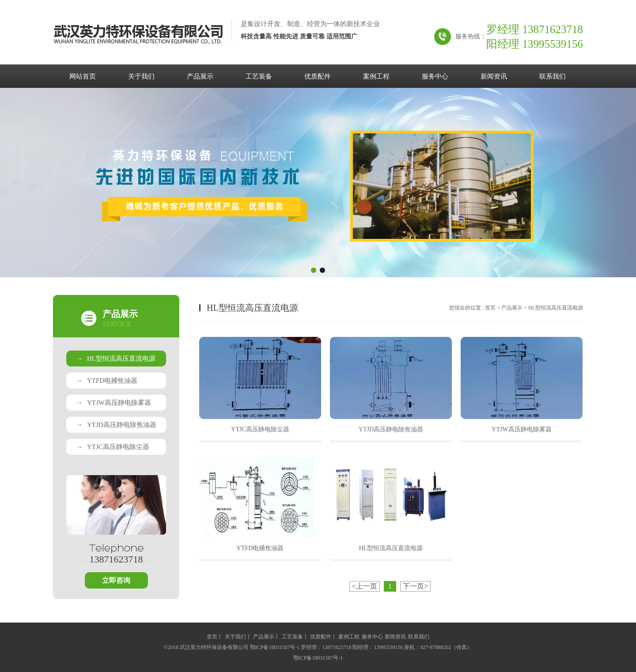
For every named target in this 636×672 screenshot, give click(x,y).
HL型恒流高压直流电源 (116, 359)
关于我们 (141, 76)
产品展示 (200, 76)
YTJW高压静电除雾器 (114, 403)
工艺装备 (259, 76)
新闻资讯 (494, 76)
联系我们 (553, 76)
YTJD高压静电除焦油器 (116, 425)
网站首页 (83, 76)
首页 (490, 308)
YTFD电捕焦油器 (107, 381)
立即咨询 (116, 580)
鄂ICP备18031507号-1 (318, 658)
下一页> (415, 586)
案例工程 (376, 76)
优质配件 (318, 76)
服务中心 (435, 76)
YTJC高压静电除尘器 (113, 447)
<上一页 (365, 586)
